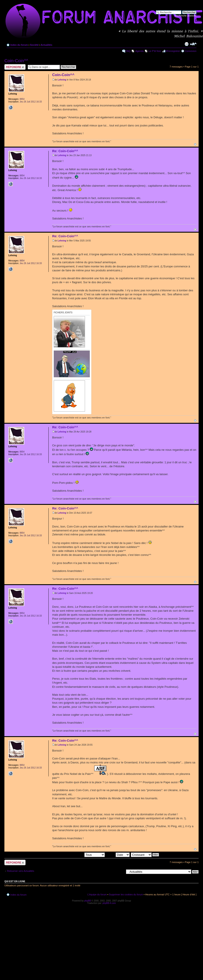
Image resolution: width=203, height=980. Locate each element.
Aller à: (120, 872)
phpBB (88, 901)
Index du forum (19, 45)
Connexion (191, 51)
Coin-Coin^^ (16, 61)
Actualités (47, 45)
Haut (195, 144)
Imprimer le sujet (186, 44)
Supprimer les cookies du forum (126, 894)
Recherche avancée (186, 16)
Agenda (140, 51)
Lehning (62, 80)
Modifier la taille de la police (193, 44)
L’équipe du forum (97, 894)
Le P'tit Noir (155, 51)
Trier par (118, 854)
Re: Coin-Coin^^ (65, 151)
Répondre (15, 67)
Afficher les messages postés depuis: (74, 854)
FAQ (128, 51)
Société (34, 45)
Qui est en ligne (15, 881)
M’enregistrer (173, 51)
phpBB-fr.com (109, 903)
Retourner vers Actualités (21, 871)
